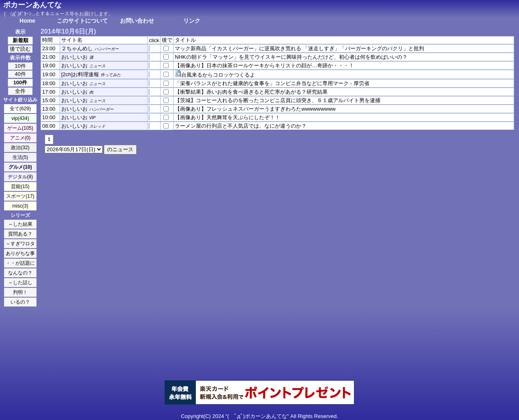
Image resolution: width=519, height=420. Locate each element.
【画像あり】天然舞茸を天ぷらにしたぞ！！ (227, 117)
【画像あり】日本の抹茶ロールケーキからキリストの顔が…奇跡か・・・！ (264, 65)
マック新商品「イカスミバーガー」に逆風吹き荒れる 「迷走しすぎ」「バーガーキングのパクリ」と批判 (299, 48)
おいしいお (74, 57)
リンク (192, 21)
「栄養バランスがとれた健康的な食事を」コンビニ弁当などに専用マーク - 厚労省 (272, 83)
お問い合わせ (137, 21)
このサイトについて (82, 21)
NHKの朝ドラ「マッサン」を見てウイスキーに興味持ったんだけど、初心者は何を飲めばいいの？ (291, 57)
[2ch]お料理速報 (80, 74)
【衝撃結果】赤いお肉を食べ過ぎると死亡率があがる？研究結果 (251, 92)
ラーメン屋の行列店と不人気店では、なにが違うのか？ (241, 126)
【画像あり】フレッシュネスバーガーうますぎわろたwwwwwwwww (255, 109)
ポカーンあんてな (32, 5)
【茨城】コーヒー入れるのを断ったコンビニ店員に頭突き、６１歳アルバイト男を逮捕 (278, 100)
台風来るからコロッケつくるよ (218, 75)
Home (27, 21)
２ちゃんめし (77, 48)
